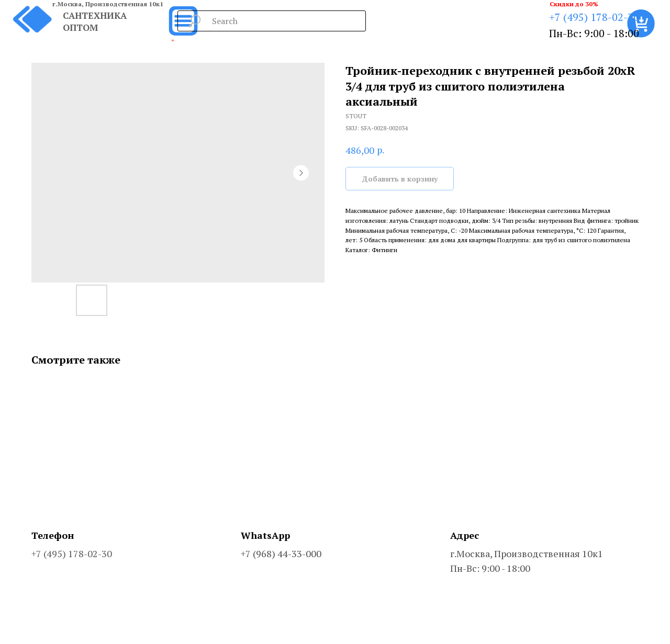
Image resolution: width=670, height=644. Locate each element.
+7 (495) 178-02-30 (594, 17)
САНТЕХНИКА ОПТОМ (95, 21)
